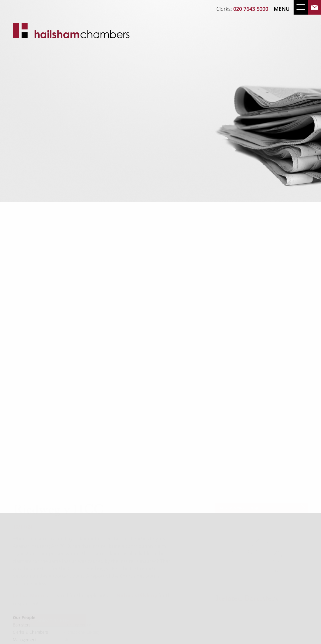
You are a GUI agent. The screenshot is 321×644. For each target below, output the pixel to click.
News (21, 132)
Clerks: (242, 9)
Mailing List (73, 132)
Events (43, 132)
